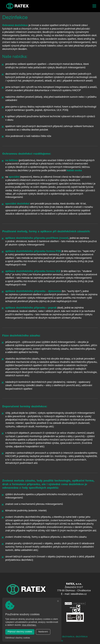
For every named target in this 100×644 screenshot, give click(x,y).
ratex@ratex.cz (79, 594)
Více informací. (29, 625)
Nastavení (43, 632)
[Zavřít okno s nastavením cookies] (58, 602)
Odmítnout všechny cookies (18, 638)
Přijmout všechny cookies (20, 632)
